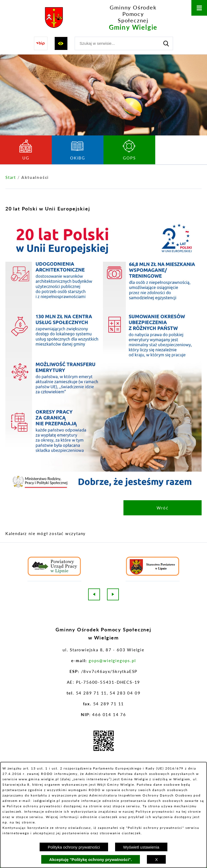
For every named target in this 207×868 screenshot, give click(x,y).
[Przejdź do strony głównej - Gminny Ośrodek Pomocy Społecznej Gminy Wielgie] (101, 18)
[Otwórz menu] (199, 8)
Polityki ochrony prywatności (155, 828)
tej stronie (25, 822)
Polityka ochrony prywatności (74, 847)
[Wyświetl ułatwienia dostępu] (61, 43)
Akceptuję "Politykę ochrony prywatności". (91, 860)
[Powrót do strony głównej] (11, 177)
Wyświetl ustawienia (141, 847)
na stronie (93, 806)
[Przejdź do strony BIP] (41, 43)
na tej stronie (189, 811)
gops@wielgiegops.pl (112, 661)
